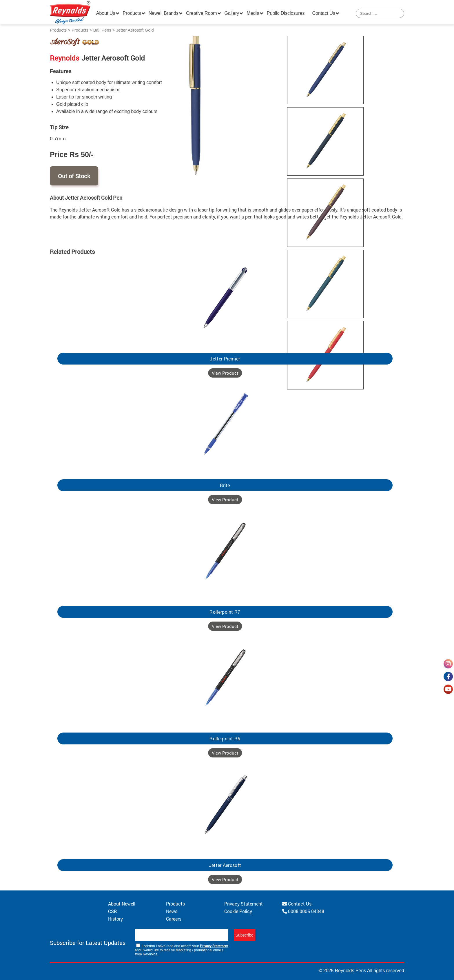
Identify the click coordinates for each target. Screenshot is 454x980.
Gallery (232, 13)
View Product (225, 373)
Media (253, 13)
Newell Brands (164, 13)
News (172, 911)
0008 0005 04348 (303, 911)
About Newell (122, 904)
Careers (174, 919)
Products (132, 13)
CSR (113, 911)
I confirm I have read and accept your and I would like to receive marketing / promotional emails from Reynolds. (182, 950)
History (115, 919)
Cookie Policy (238, 911)
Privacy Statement (244, 904)
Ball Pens (102, 30)
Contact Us (324, 13)
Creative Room (202, 13)
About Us (106, 13)
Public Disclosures (286, 13)
